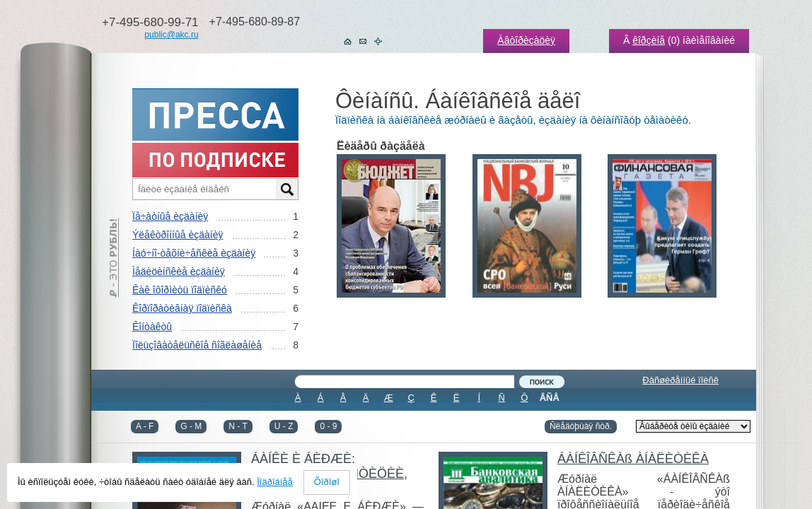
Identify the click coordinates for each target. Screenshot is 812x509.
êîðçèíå (649, 40)
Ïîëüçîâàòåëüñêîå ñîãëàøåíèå (197, 345)
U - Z (284, 426)
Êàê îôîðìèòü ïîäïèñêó (180, 290)
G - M (191, 426)
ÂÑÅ (550, 398)
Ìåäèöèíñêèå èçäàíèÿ (179, 271)
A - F (145, 426)
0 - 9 (328, 426)
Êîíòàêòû (152, 327)
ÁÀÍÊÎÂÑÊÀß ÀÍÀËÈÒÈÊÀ (633, 459)
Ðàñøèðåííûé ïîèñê (680, 380)
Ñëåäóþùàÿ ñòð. (581, 426)
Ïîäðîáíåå (275, 482)
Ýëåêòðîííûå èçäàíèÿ (178, 235)
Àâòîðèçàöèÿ (526, 40)
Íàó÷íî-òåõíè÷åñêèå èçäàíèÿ (194, 253)
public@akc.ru (171, 35)
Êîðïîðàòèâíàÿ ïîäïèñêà (182, 308)
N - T (238, 426)
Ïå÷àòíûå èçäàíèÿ (170, 216)
